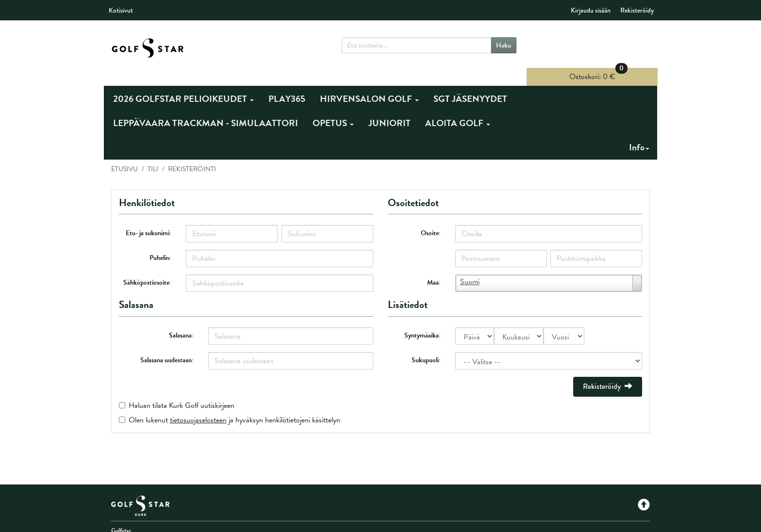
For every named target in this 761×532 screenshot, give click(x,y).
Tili (153, 153)
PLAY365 (287, 83)
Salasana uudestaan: (167, 344)
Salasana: (182, 319)
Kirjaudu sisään (591, 10)
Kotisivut (121, 10)
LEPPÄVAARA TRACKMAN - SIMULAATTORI (206, 107)
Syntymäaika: (422, 319)
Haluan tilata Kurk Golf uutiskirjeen (182, 389)
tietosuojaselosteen (198, 403)
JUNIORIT (389, 107)
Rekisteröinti (192, 153)
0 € (600, 43)
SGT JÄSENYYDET (470, 83)
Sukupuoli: (426, 344)
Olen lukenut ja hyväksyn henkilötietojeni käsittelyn (234, 403)
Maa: (434, 266)
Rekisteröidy (637, 10)
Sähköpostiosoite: (148, 266)
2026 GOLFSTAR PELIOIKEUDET (183, 83)
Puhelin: (161, 242)
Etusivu (124, 153)
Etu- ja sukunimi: (149, 217)
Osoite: (431, 217)
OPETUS (333, 107)
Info (639, 131)
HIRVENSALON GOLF (369, 83)
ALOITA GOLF (458, 107)
